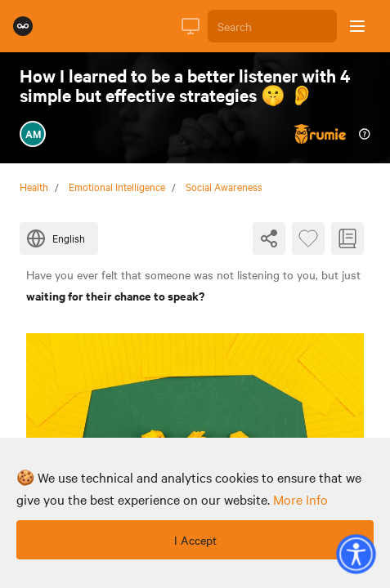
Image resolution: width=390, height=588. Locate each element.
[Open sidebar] (357, 26)
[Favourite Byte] (308, 238)
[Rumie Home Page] (23, 26)
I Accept (195, 540)
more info (300, 499)
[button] (356, 554)
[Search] (272, 26)
